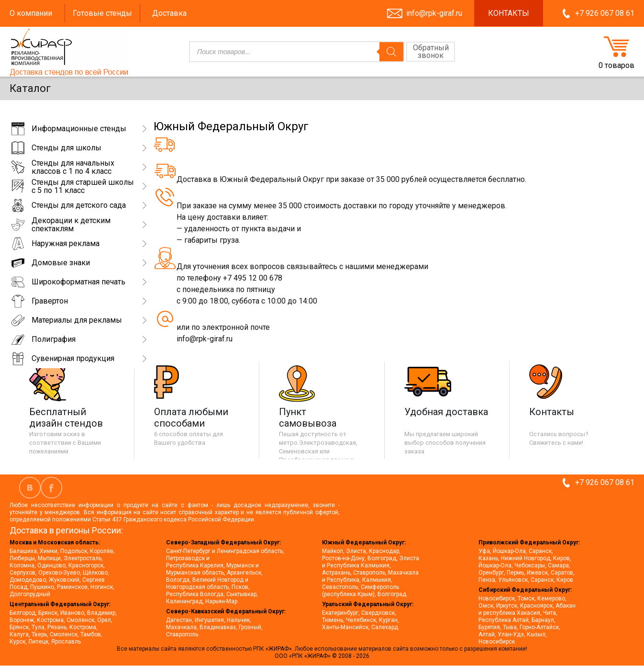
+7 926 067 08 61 (605, 13)
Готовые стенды (102, 13)
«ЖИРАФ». (280, 649)
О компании (31, 13)
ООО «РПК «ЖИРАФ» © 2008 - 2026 (322, 656)
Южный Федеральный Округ (231, 126)
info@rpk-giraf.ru (434, 13)
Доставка (169, 13)
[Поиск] (391, 52)
